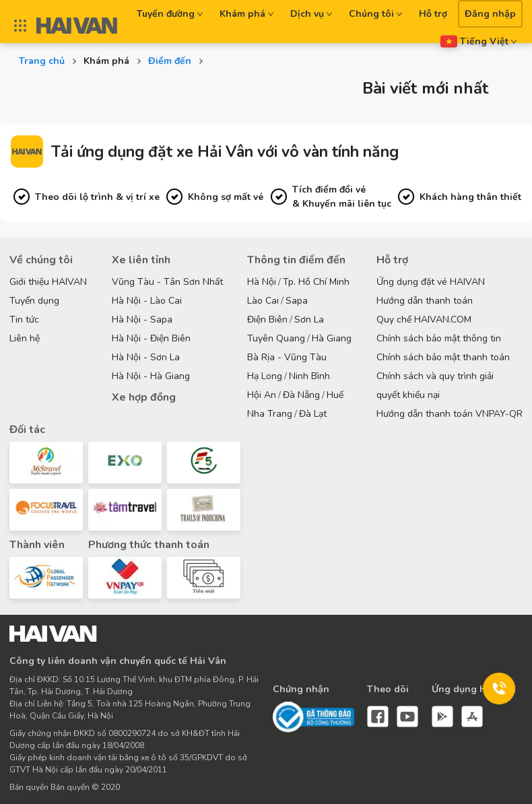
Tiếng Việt (479, 41)
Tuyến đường (170, 14)
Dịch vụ (311, 14)
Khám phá (247, 14)
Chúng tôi (376, 14)
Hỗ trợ (433, 14)
